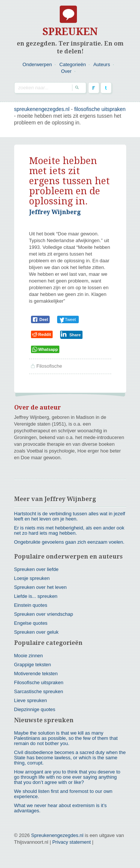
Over (66, 71)
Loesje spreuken (32, 578)
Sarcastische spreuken (39, 691)
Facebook (94, 88)
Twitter (106, 88)
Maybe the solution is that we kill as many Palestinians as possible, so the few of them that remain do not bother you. (66, 738)
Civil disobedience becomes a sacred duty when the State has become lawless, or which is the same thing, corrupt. (70, 758)
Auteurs (102, 64)
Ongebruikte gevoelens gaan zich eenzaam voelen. (69, 542)
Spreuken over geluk (36, 632)
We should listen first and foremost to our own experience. (63, 794)
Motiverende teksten (36, 674)
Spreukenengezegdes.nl (57, 835)
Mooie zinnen (29, 656)
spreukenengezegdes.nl (42, 109)
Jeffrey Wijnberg (55, 212)
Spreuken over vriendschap (44, 614)
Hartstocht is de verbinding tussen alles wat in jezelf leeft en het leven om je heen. (70, 516)
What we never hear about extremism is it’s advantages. (60, 808)
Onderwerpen (37, 64)
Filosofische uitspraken (100, 109)
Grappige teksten (33, 665)
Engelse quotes (31, 623)
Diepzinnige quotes (35, 709)
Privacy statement (71, 842)
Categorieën (73, 64)
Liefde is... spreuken (36, 596)
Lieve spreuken (31, 700)
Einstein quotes (31, 605)
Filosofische (49, 366)
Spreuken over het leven (41, 587)
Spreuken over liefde (36, 569)
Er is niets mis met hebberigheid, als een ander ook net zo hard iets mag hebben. (69, 530)
